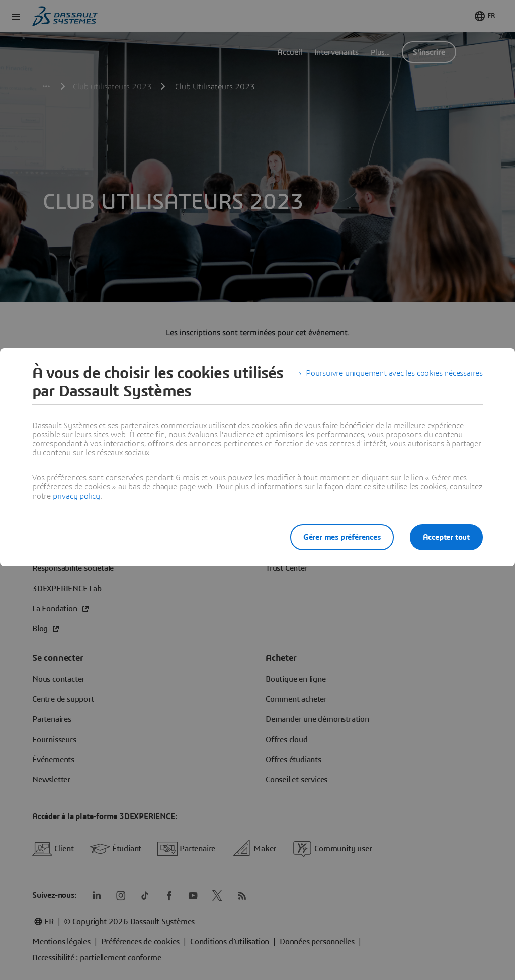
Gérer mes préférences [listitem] (342, 537)
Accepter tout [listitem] (446, 537)
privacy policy (76, 496)
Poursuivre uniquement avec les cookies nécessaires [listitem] (394, 373)
